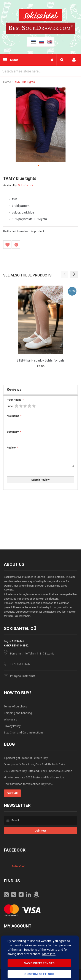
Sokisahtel (18, 866)
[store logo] (41, 16)
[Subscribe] (40, 831)
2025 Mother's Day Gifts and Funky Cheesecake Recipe (38, 771)
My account (74, 60)
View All (12, 793)
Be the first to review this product (24, 231)
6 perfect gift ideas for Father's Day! (26, 758)
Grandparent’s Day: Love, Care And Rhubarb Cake (34, 764)
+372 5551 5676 (20, 664)
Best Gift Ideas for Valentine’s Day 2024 (28, 784)
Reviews (14, 389)
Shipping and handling (18, 713)
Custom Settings (39, 974)
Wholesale (10, 719)
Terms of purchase (16, 706)
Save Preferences (39, 963)
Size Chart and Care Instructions (24, 733)
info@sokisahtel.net (23, 676)
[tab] (40, 390)
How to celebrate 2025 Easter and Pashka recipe (34, 777)
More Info (49, 954)
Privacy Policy (12, 726)
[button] (39, 166)
